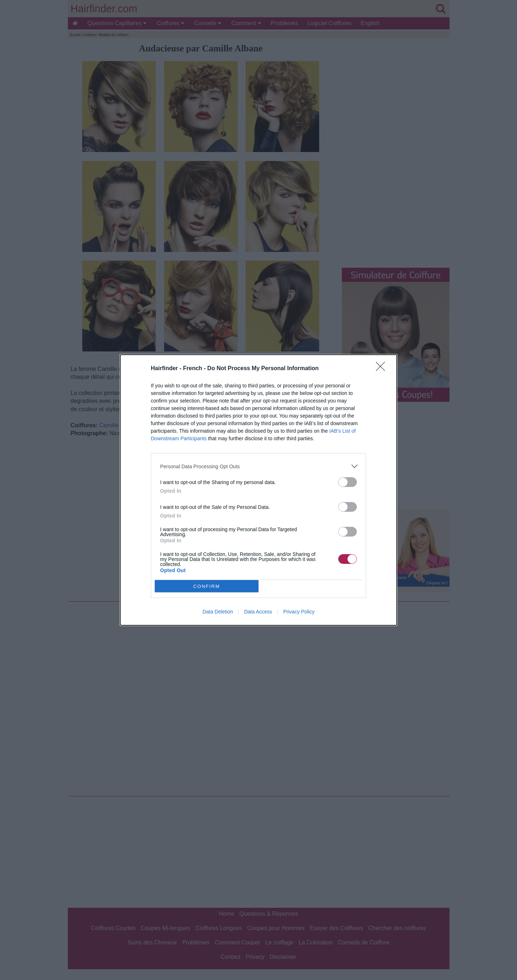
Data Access (258, 612)
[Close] (383, 369)
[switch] (348, 482)
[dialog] (258, 490)
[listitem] (258, 466)
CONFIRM (207, 586)
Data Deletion (218, 612)
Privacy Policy (299, 612)
